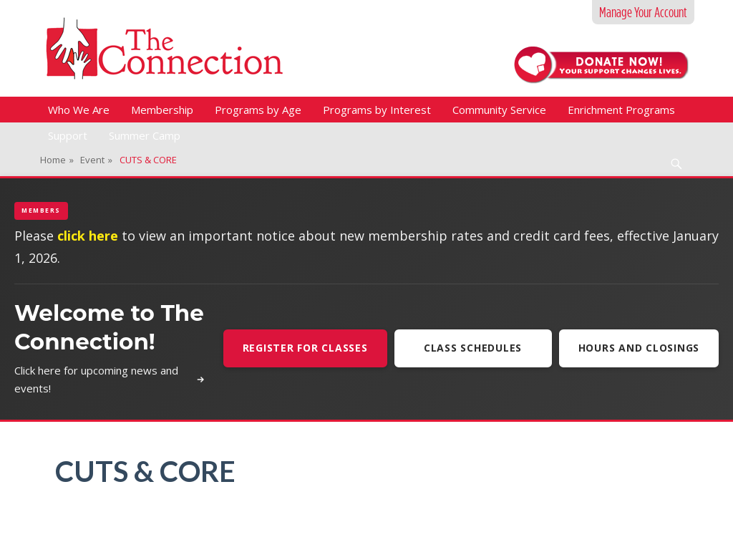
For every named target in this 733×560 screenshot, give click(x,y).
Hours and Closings (639, 348)
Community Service (499, 110)
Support (68, 135)
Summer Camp (145, 135)
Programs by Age (258, 110)
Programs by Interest (377, 110)
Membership (162, 110)
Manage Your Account (643, 12)
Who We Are (79, 110)
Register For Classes (305, 348)
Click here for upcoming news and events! (110, 380)
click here (88, 236)
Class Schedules (473, 348)
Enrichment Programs (621, 110)
